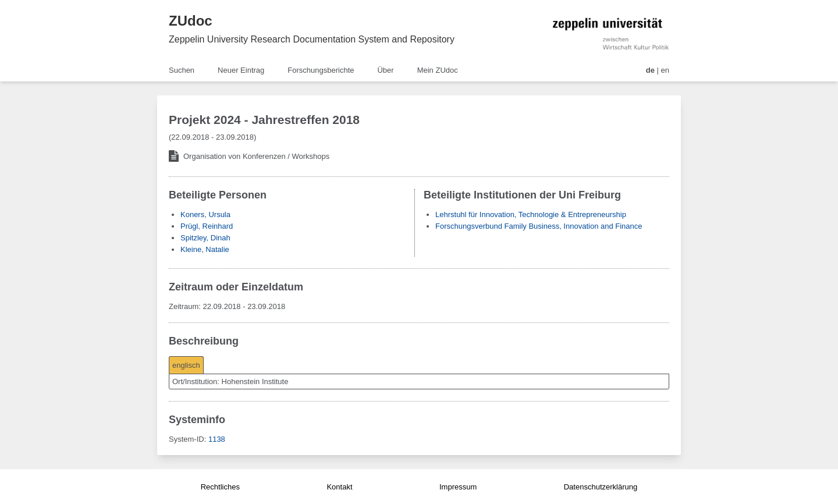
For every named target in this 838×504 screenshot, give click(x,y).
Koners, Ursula (205, 214)
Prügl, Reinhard (207, 226)
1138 (217, 439)
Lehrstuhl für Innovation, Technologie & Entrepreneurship (531, 214)
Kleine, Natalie (205, 249)
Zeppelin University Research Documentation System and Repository (312, 39)
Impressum (458, 487)
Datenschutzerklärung (601, 487)
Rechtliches (220, 487)
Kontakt (339, 487)
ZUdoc (191, 21)
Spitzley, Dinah (205, 238)
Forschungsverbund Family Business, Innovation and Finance (539, 226)
